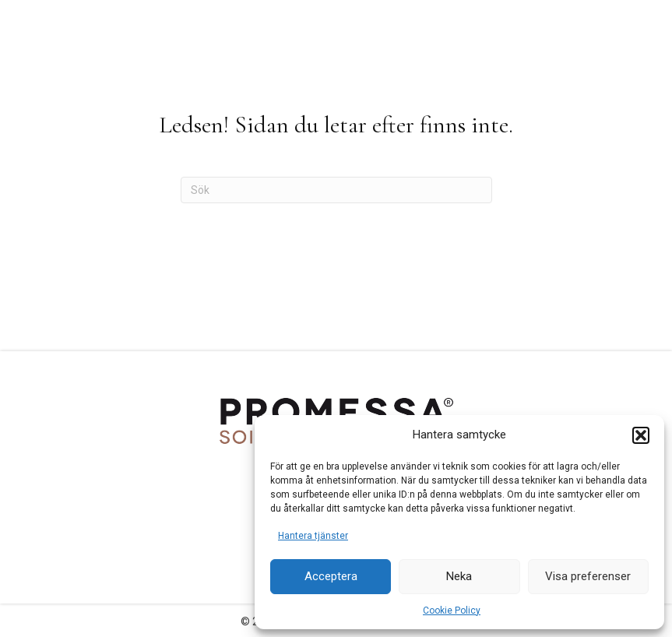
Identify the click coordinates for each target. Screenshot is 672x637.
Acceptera (331, 576)
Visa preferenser (588, 576)
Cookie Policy (452, 611)
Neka (459, 576)
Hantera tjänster (313, 536)
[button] (641, 435)
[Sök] (336, 190)
